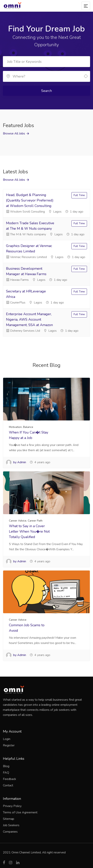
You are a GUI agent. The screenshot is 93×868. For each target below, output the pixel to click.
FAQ (6, 773)
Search (46, 91)
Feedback (10, 779)
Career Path (35, 521)
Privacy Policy (12, 806)
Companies (10, 832)
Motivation (15, 427)
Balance (28, 427)
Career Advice (18, 521)
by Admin (16, 462)
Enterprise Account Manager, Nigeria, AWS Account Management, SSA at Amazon (29, 319)
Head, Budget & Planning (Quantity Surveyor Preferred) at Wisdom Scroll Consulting (30, 200)
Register (9, 745)
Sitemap (9, 819)
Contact (8, 785)
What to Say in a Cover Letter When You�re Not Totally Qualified (29, 531)
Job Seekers (11, 825)
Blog (6, 766)
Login (7, 739)
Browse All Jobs (14, 133)
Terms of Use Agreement (20, 812)
